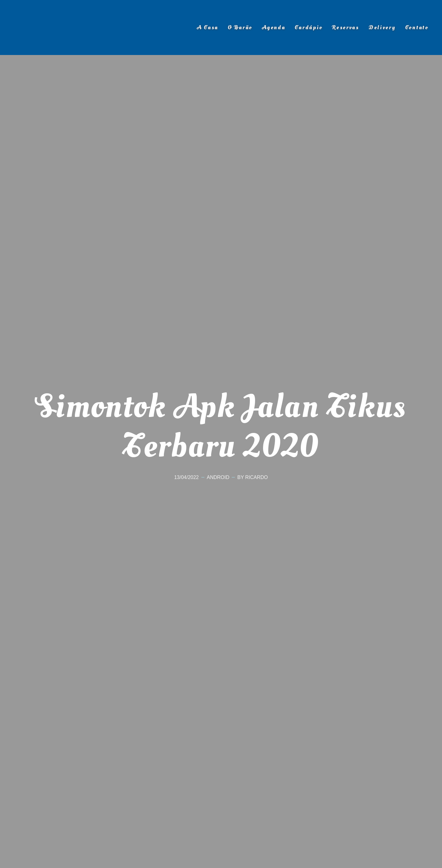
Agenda (273, 27)
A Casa (207, 27)
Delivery (382, 27)
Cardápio (309, 27)
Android (218, 477)
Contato (417, 27)
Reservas (346, 27)
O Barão (240, 27)
